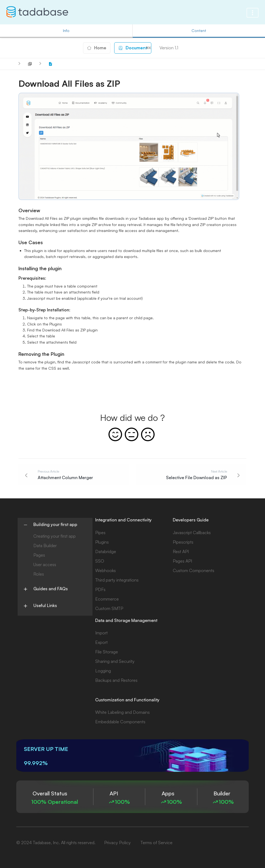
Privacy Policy (117, 843)
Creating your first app (55, 536)
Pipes (100, 533)
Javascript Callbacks (192, 533)
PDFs (100, 589)
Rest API (181, 551)
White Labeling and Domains (122, 712)
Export (101, 642)
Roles (39, 574)
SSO (100, 561)
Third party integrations (117, 580)
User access (45, 564)
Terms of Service (157, 843)
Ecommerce (107, 599)
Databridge (106, 551)
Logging (103, 671)
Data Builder (45, 546)
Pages (39, 555)
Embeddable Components (120, 722)
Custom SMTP (109, 608)
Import (101, 633)
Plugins (102, 542)
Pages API (182, 561)
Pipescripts (183, 542)
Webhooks (106, 570)
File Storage (107, 652)
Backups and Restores (116, 680)
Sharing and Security (115, 661)
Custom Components (194, 570)
